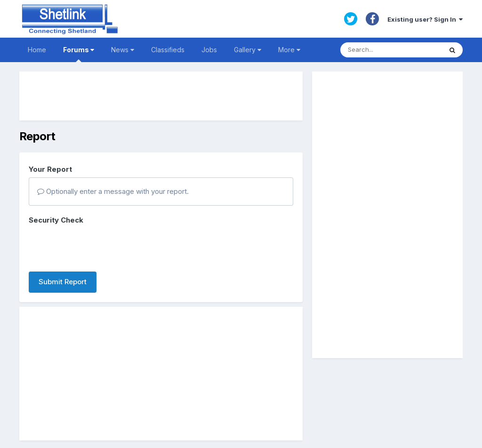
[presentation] (100, 246)
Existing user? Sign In (425, 19)
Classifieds (168, 50)
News (123, 50)
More (289, 50)
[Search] (391, 50)
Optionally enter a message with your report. (113, 191)
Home (37, 50)
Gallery (248, 50)
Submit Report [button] (63, 282)
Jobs (209, 50)
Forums (79, 54)
